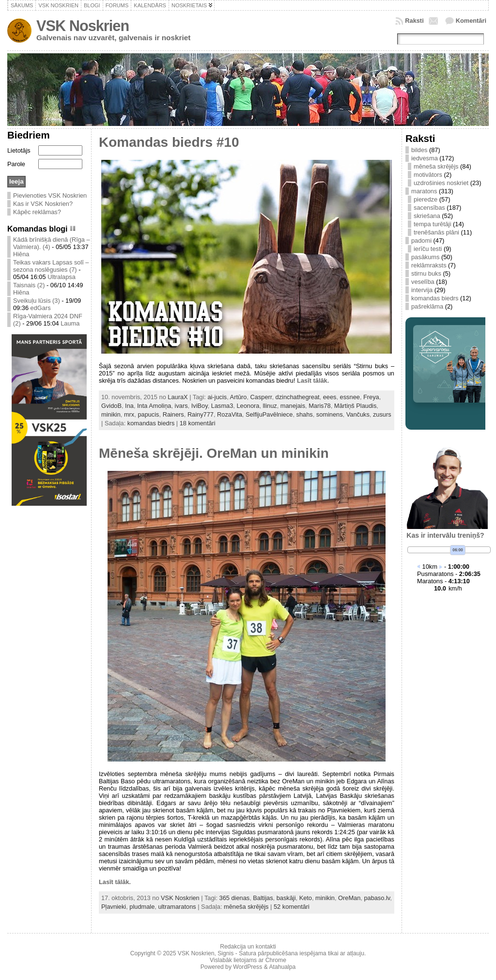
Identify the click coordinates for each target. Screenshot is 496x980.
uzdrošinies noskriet (441, 183)
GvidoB (111, 406)
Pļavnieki (114, 907)
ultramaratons (177, 907)
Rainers (173, 414)
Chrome (276, 960)
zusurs (382, 414)
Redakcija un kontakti (248, 947)
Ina (129, 406)
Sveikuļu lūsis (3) (37, 301)
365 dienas (235, 898)
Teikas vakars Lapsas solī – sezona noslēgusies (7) (51, 266)
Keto (306, 898)
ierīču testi (428, 249)
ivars (181, 406)
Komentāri (471, 21)
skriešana (427, 216)
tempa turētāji (433, 224)
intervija (422, 290)
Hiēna (21, 254)
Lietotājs (19, 150)
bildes (419, 150)
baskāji (286, 898)
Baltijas (263, 898)
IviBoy (200, 406)
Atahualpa (282, 967)
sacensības (429, 208)
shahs (305, 414)
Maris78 (320, 406)
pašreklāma (427, 306)
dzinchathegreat (298, 397)
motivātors (428, 175)
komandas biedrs (151, 423)
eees (330, 397)
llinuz (270, 406)
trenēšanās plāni (436, 232)
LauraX (178, 397)
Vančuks (358, 414)
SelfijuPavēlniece (269, 414)
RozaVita (230, 414)
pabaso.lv (377, 898)
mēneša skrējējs (246, 907)
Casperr (261, 397)
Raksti (414, 21)
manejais (293, 406)
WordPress (248, 967)
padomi (421, 241)
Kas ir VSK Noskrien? (43, 204)
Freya (371, 397)
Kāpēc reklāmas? (37, 212)
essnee (350, 397)
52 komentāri (292, 907)
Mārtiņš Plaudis (355, 406)
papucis (148, 414)
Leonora (248, 406)
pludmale (142, 907)
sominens (330, 414)
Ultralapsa (62, 277)
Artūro (239, 397)
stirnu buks (426, 273)
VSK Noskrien (83, 26)
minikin (111, 414)
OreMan (349, 898)
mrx (129, 414)
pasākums (425, 257)
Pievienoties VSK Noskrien (50, 195)
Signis (225, 953)
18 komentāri (198, 423)
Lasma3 (222, 406)
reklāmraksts (429, 265)
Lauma (70, 323)
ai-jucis (217, 397)
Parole (16, 164)
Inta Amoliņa (154, 406)
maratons (424, 191)
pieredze (426, 199)
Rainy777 (201, 414)
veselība (423, 282)
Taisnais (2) (29, 285)
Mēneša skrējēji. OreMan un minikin (214, 453)
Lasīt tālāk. (313, 381)
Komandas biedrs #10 (169, 142)
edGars (41, 308)
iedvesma (425, 158)
